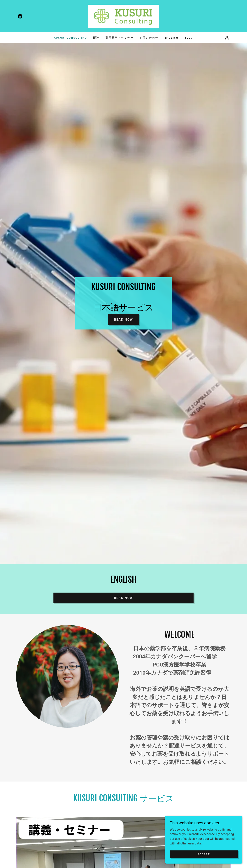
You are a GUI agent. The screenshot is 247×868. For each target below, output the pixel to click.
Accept (204, 854)
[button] (227, 38)
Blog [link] (189, 38)
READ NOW (123, 598)
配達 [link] (96, 38)
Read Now (123, 320)
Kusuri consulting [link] (70, 38)
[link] (20, 16)
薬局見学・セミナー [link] (119, 38)
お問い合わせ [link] (149, 38)
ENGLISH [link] (171, 38)
